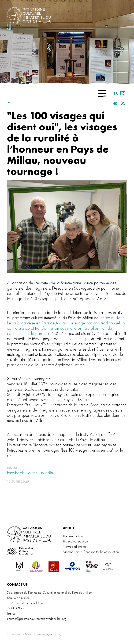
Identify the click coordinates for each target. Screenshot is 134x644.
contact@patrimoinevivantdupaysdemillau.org (37, 619)
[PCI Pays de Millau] (29, 15)
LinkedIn (46, 473)
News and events (74, 547)
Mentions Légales (45, 634)
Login (60, 634)
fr (116, 93)
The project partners (76, 541)
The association (73, 536)
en (123, 93)
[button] (102, 93)
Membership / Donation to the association (91, 552)
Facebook (15, 473)
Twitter (32, 473)
